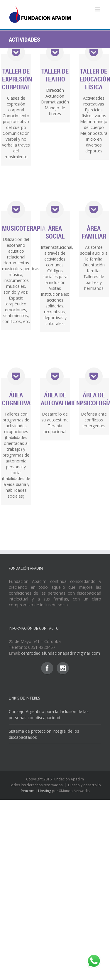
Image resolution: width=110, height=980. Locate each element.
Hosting (45, 791)
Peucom (28, 791)
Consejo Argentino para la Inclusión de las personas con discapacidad (49, 714)
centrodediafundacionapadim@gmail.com (61, 653)
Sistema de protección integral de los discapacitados (44, 734)
